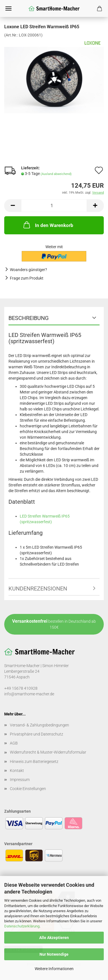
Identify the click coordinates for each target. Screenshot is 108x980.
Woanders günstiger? (28, 270)
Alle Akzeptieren (54, 938)
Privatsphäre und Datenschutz (37, 734)
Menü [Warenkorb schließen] (8, 8)
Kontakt (17, 771)
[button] (13, 206)
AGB (14, 743)
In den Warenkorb (48, 225)
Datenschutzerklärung (22, 926)
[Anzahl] (54, 206)
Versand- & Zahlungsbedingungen (39, 725)
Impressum (20, 780)
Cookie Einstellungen (28, 789)
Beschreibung (29, 318)
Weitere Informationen (54, 969)
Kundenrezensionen (38, 589)
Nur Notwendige (54, 954)
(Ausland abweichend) (56, 174)
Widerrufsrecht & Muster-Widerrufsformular (48, 752)
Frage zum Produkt (27, 278)
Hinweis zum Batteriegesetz (34, 761)
